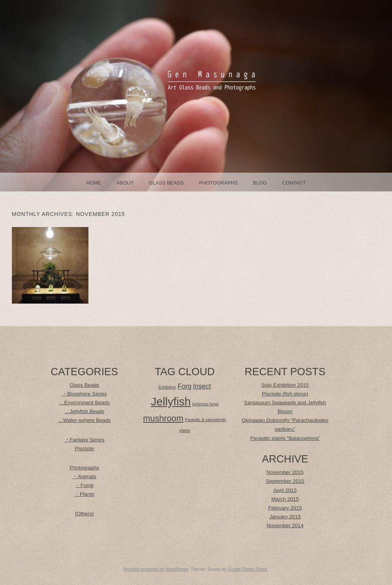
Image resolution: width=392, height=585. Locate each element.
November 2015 (285, 472)
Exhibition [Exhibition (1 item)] (167, 387)
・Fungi (84, 485)
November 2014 (285, 525)
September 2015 (285, 481)
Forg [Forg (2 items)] (185, 386)
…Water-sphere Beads (84, 420)
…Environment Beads (84, 403)
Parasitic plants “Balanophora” (285, 438)
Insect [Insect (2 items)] (202, 386)
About (125, 183)
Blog (260, 183)
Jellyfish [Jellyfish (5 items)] (171, 401)
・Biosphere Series (85, 394)
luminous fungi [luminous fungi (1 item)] (205, 404)
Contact (294, 183)
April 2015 (285, 490)
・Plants (84, 494)
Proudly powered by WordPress (156, 569)
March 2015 (285, 499)
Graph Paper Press (247, 569)
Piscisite (84, 449)
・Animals (84, 476)
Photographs (218, 183)
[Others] (84, 514)
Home (94, 183)
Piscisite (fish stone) (285, 394)
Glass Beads (166, 183)
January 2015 (285, 517)
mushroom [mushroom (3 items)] (163, 418)
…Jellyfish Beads (84, 411)
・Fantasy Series (84, 440)
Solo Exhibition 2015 (285, 385)
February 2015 (285, 508)
